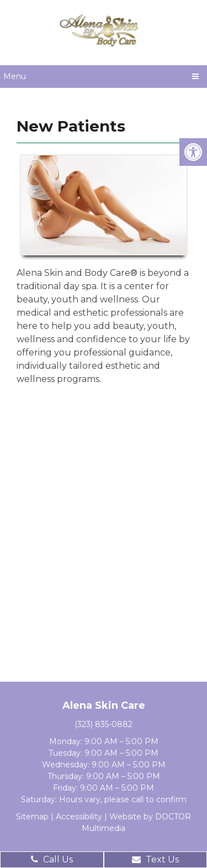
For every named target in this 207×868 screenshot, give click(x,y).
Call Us (52, 859)
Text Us (155, 859)
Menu (15, 76)
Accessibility (79, 817)
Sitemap (32, 817)
